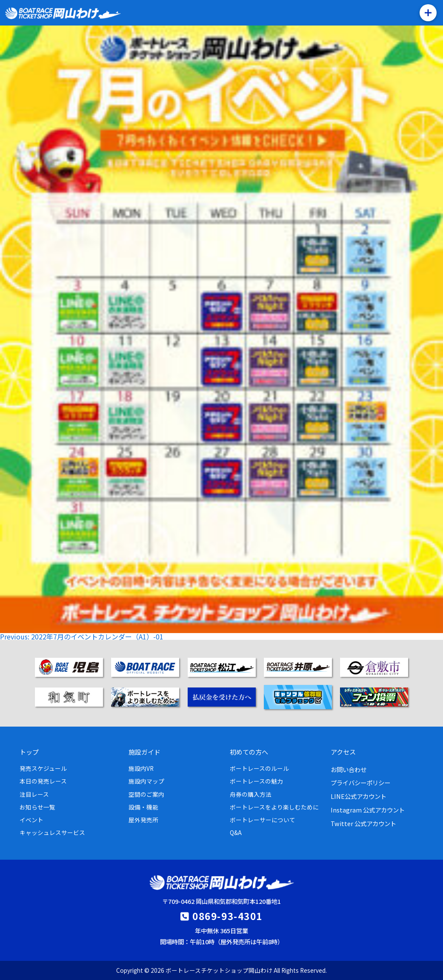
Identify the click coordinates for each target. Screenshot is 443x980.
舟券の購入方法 (251, 794)
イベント (31, 820)
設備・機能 (143, 807)
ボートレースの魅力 (256, 781)
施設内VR (141, 768)
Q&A (236, 832)
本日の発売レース (43, 781)
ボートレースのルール (259, 768)
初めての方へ (249, 752)
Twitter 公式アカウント (363, 823)
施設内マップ (146, 781)
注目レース (34, 794)
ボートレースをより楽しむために (274, 807)
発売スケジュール (43, 768)
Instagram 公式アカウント (368, 810)
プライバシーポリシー (360, 783)
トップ (29, 752)
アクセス (343, 752)
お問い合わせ (349, 769)
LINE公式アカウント (359, 796)
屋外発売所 (143, 820)
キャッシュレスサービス (52, 832)
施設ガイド (144, 752)
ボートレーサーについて (263, 820)
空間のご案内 (146, 794)
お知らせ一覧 (37, 807)
